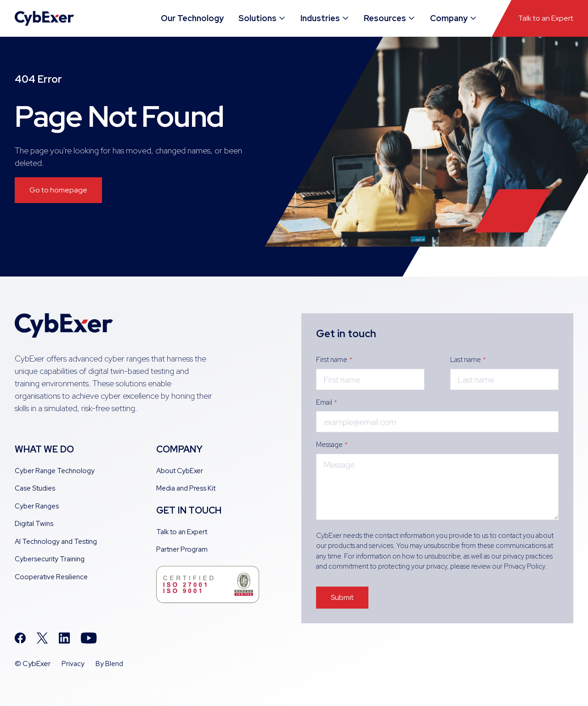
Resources (390, 18)
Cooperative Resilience (51, 577)
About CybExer (180, 471)
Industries (325, 18)
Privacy (73, 664)
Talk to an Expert (546, 18)
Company (454, 18)
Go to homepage (58, 190)
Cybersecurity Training (50, 559)
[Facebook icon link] (20, 638)
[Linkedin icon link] (64, 638)
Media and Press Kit (186, 488)
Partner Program (182, 549)
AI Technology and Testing (56, 542)
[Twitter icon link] (42, 638)
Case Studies (35, 488)
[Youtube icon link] (89, 638)
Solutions (262, 18)
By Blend (109, 664)
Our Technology (192, 18)
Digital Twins (34, 524)
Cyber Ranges (37, 506)
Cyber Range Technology (55, 471)
